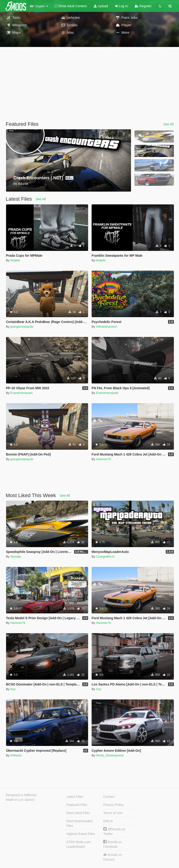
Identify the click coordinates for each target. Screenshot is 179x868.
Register (143, 6)
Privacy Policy (113, 805)
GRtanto (16, 755)
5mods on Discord (113, 857)
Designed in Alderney (21, 795)
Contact (109, 797)
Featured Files (77, 805)
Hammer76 (103, 459)
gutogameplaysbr (22, 327)
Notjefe (15, 260)
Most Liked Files (78, 813)
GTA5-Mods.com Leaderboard (79, 844)
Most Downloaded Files (79, 823)
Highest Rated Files (81, 834)
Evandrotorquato (21, 393)
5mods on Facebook (113, 844)
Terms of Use (113, 813)
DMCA (108, 821)
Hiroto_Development (110, 755)
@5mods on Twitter (114, 831)
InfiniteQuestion (107, 327)
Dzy (13, 689)
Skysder (16, 557)
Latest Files (75, 797)
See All (169, 124)
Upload (101, 6)
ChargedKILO (105, 557)
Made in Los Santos (20, 800)
